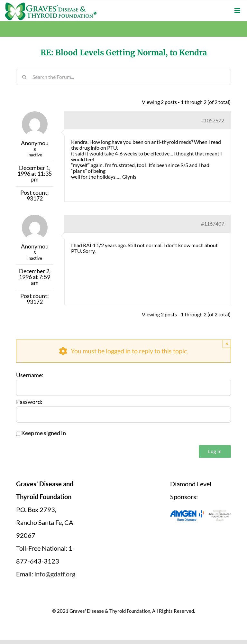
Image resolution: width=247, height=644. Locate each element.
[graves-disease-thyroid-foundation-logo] (51, 5)
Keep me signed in (44, 433)
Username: (30, 375)
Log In (215, 451)
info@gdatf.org (55, 574)
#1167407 (213, 224)
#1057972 (213, 120)
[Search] (24, 77)
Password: (29, 402)
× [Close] (227, 344)
